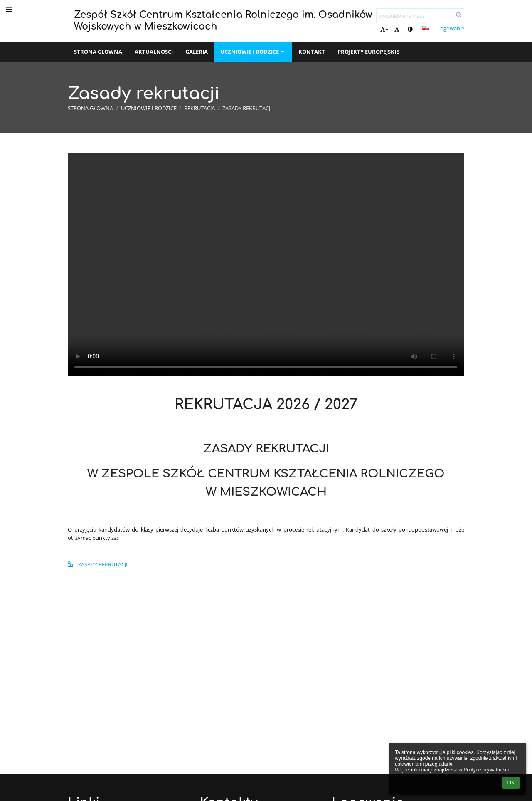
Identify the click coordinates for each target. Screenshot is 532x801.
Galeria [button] (197, 52)
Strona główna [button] (98, 52)
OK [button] (511, 783)
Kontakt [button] (312, 52)
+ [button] (384, 29)
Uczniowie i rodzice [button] (253, 52)
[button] (425, 28)
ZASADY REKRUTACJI (98, 564)
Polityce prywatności (486, 770)
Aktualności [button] (154, 52)
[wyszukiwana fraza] (420, 16)
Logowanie (451, 28)
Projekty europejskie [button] (368, 52)
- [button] (398, 29)
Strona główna (90, 108)
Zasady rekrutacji (247, 108)
